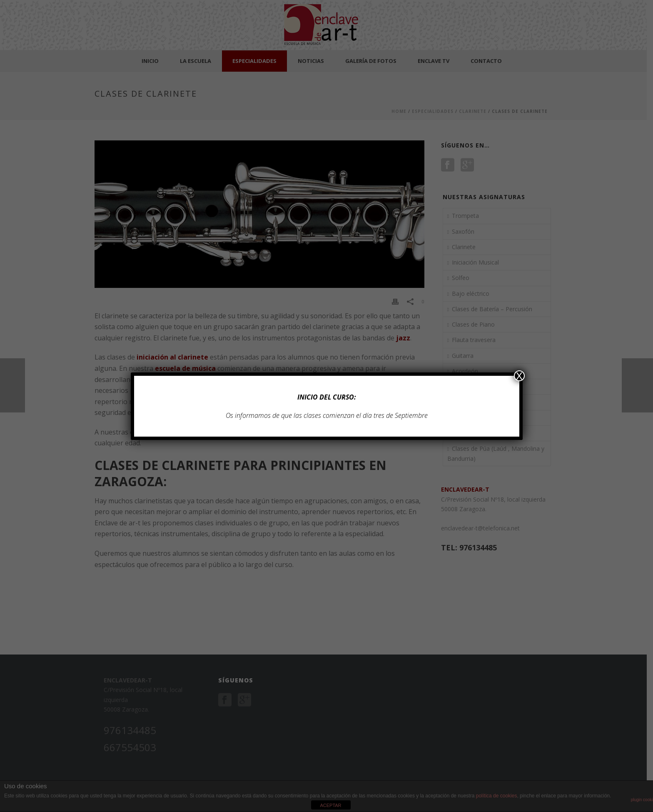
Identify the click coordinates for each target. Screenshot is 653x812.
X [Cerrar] (519, 376)
